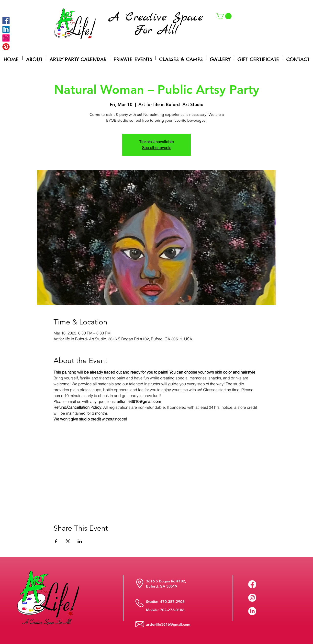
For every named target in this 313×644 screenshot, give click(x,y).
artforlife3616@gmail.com (168, 624)
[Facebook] (6, 20)
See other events (157, 148)
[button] (224, 16)
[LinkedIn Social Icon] (6, 29)
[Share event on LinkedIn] (80, 541)
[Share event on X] (68, 541)
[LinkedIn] (252, 611)
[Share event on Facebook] (56, 541)
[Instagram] (6, 38)
